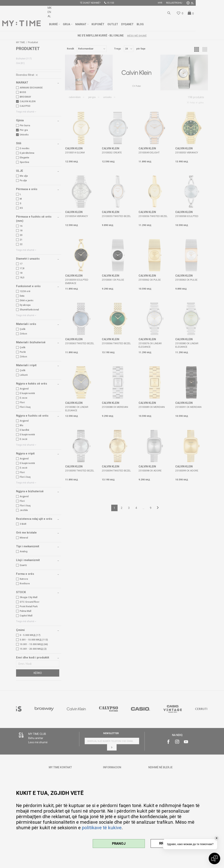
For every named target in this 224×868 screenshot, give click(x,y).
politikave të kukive (102, 828)
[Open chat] (214, 858)
